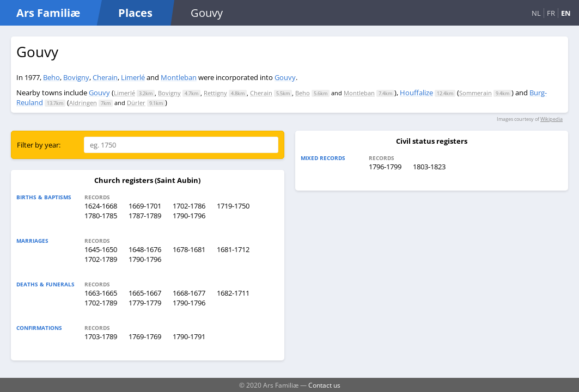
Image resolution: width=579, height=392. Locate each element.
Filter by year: (39, 145)
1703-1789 (101, 336)
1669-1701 (145, 206)
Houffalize (416, 93)
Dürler (136, 103)
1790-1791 (189, 336)
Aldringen (83, 103)
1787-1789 (145, 216)
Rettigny (215, 93)
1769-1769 (145, 336)
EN (566, 13)
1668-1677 (189, 293)
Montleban (179, 77)
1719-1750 (233, 206)
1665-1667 (145, 293)
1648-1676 (145, 249)
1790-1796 (189, 216)
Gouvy (285, 77)
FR (551, 13)
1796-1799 (385, 167)
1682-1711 (233, 293)
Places (135, 13)
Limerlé (133, 77)
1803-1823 (429, 167)
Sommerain (476, 93)
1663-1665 (101, 293)
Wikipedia (551, 119)
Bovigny (76, 77)
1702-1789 (101, 259)
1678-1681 (189, 249)
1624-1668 (101, 206)
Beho (51, 77)
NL (536, 13)
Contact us (324, 385)
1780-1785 (101, 216)
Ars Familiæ (48, 13)
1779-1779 (145, 303)
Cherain (105, 77)
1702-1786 (189, 206)
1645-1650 (101, 249)
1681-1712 (233, 249)
